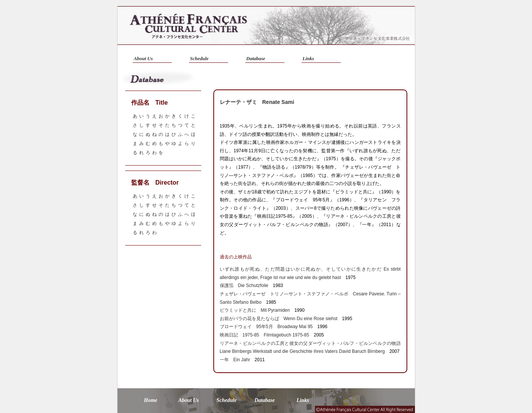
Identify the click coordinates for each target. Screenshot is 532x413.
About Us (143, 58)
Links (308, 58)
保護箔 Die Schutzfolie (244, 285)
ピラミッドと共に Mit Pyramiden (255, 310)
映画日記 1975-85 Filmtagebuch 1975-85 (264, 335)
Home (151, 400)
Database (256, 58)
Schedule (199, 58)
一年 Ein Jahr (235, 360)
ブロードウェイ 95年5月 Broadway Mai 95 (266, 327)
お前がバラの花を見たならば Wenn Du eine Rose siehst (279, 319)
